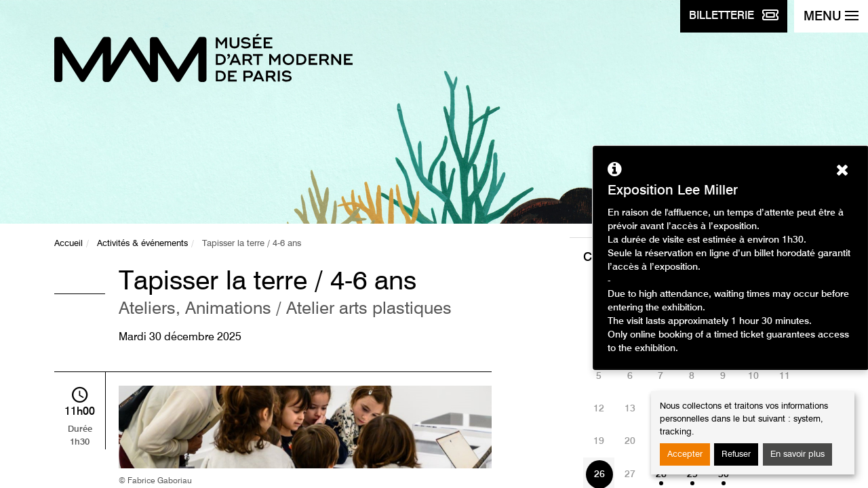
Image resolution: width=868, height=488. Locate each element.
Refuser (736, 454)
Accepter (685, 454)
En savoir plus (797, 454)
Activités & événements (142, 244)
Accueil (68, 244)
